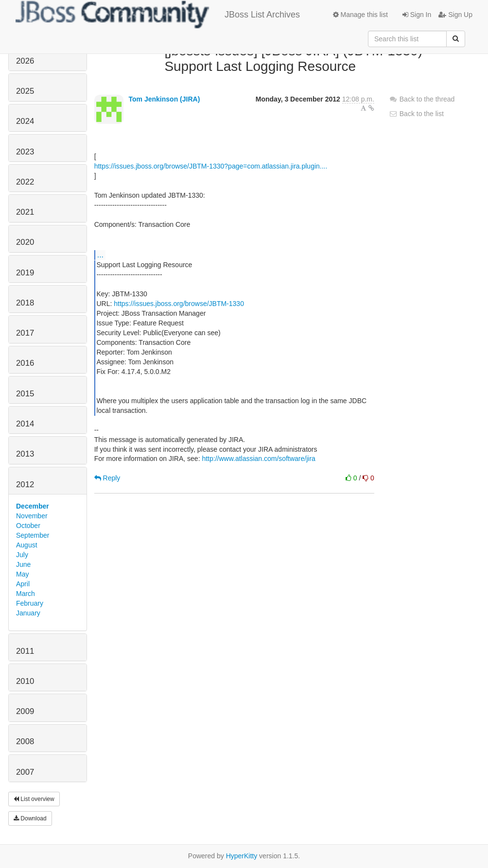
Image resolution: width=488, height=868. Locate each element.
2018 (25, 303)
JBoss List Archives (158, 15)
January (28, 613)
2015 (25, 394)
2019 (25, 273)
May (22, 574)
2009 (25, 711)
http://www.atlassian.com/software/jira (258, 459)
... (100, 255)
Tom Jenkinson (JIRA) (165, 99)
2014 (25, 424)
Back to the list (416, 114)
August (27, 545)
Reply (107, 478)
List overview (34, 799)
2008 (25, 741)
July (22, 555)
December (33, 506)
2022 (25, 182)
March (26, 594)
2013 (25, 454)
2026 (25, 61)
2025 (25, 91)
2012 (25, 485)
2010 (25, 681)
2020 (25, 242)
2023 (25, 152)
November (32, 516)
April (23, 584)
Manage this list (360, 15)
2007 (25, 772)
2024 (25, 121)
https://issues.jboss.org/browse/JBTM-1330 (179, 304)
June (23, 564)
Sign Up (455, 15)
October (28, 526)
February (30, 603)
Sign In (417, 15)
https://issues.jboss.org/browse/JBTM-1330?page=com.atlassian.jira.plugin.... (211, 166)
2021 (25, 212)
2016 (25, 363)
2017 (25, 333)
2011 (25, 651)
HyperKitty (242, 856)
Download (30, 818)
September (33, 535)
